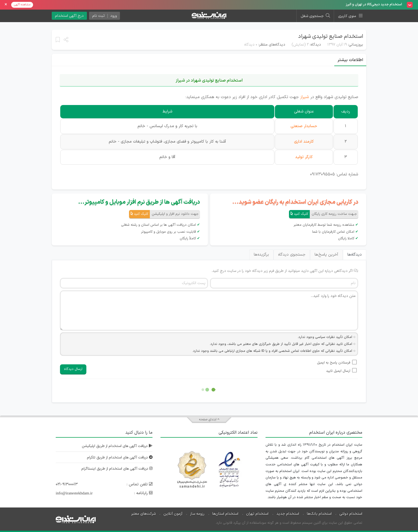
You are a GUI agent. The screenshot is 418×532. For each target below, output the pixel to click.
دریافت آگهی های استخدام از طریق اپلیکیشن (116, 446)
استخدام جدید (288, 514)
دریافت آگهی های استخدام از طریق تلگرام (118, 458)
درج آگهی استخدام (69, 16)
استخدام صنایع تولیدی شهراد (331, 37)
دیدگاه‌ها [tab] (355, 255)
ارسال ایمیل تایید (338, 371)
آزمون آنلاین (173, 514)
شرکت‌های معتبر (143, 514)
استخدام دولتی (351, 514)
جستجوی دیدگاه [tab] (292, 255)
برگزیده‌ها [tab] (261, 255)
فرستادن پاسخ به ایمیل (334, 363)
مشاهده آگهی (22, 5)
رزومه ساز (197, 514)
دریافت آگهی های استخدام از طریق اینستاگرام (115, 469)
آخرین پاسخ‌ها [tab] (326, 255)
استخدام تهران (257, 514)
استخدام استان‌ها (225, 514)
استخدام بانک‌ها (319, 514)
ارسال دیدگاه (73, 369)
